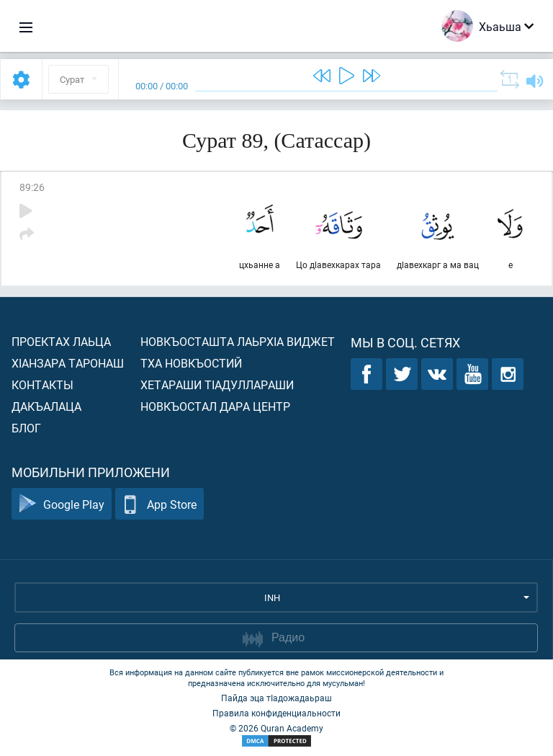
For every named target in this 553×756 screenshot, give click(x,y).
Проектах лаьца (61, 341)
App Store (159, 504)
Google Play (62, 504)
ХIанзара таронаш (68, 363)
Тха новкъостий (191, 363)
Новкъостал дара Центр (215, 406)
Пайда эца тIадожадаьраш (276, 698)
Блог (26, 428)
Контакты (42, 384)
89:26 (32, 187)
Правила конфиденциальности (276, 713)
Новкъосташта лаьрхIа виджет (238, 341)
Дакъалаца (46, 406)
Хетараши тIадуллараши (217, 384)
